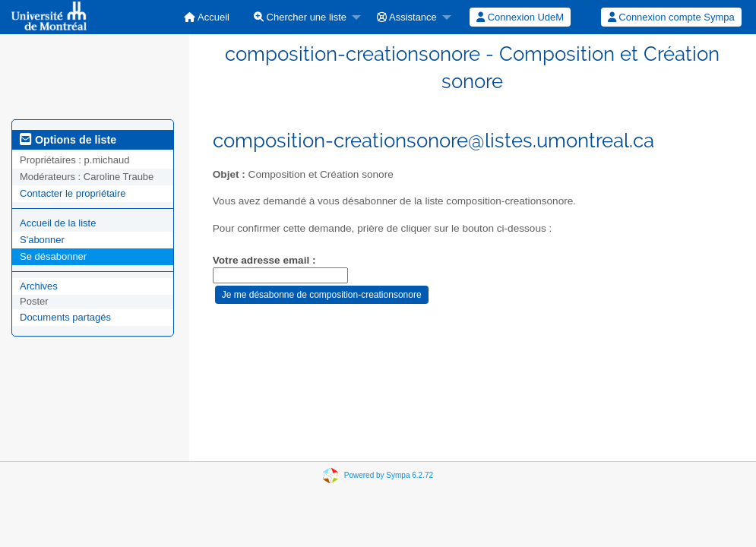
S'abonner (42, 240)
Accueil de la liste (58, 223)
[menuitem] (207, 17)
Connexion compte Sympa (671, 17)
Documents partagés (65, 317)
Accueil (207, 17)
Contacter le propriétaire (73, 193)
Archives (39, 286)
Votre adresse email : (264, 260)
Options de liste (68, 140)
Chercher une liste (300, 17)
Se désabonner (53, 256)
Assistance (407, 17)
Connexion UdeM (520, 17)
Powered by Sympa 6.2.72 (389, 475)
